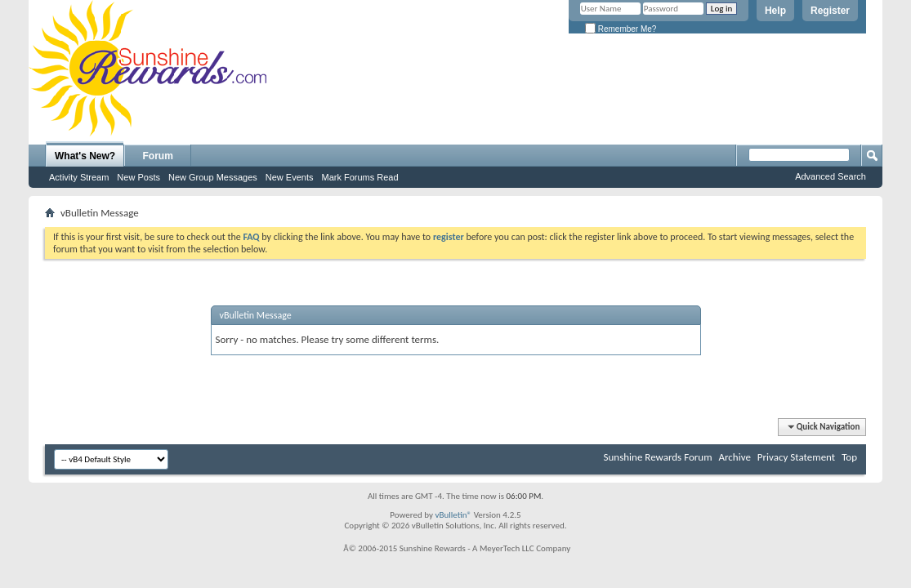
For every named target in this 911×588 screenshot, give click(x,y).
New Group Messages (213, 177)
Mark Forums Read (359, 177)
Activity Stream (79, 177)
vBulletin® (453, 515)
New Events (290, 177)
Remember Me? (621, 29)
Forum (158, 156)
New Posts (138, 177)
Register (830, 11)
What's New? (85, 156)
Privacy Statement (796, 457)
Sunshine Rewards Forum (658, 457)
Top (849, 457)
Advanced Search (831, 176)
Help (775, 11)
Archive (734, 457)
